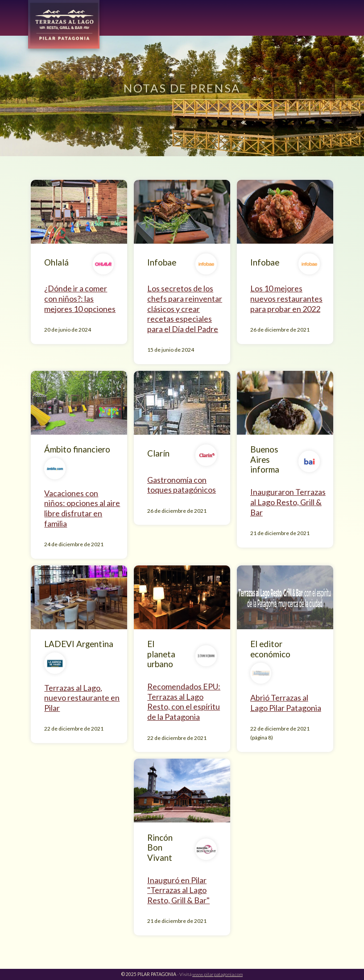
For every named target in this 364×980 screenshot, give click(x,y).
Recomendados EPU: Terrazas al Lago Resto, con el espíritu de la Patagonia (184, 702)
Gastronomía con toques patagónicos (182, 485)
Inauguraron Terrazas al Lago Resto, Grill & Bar (288, 502)
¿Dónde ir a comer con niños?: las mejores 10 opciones (80, 298)
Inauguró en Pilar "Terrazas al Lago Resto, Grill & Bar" (178, 890)
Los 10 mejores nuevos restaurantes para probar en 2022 (286, 298)
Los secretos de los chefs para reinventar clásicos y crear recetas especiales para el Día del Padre (185, 308)
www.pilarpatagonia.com (217, 974)
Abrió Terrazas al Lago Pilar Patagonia (286, 703)
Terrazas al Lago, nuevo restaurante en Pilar (82, 698)
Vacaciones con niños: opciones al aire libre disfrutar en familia (82, 508)
